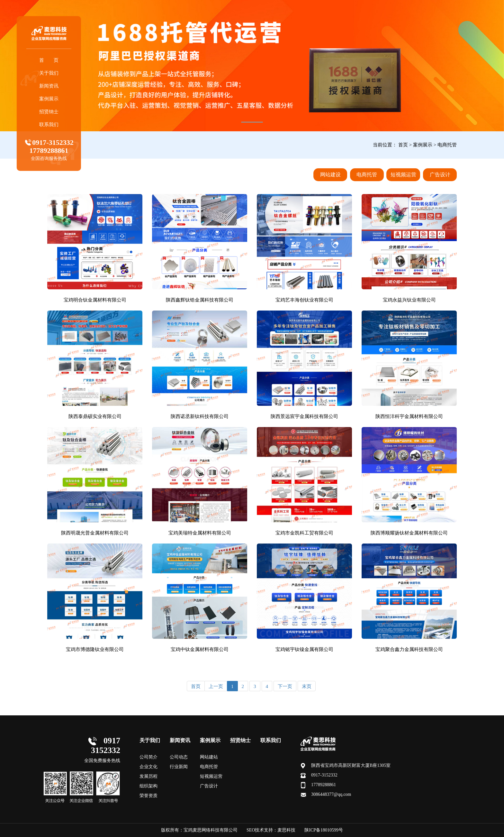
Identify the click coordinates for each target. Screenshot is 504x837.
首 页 (53, 60)
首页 (403, 145)
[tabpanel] (252, 66)
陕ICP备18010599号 (324, 830)
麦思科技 (286, 830)
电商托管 (447, 145)
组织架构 (148, 786)
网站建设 (330, 175)
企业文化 (148, 767)
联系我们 (53, 125)
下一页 (285, 686)
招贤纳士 (53, 112)
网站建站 (209, 757)
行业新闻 (179, 767)
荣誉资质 (148, 796)
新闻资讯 (53, 86)
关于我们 (53, 73)
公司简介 (148, 757)
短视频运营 (403, 175)
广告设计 (440, 175)
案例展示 (53, 99)
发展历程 (148, 776)
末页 (307, 686)
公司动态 (179, 757)
